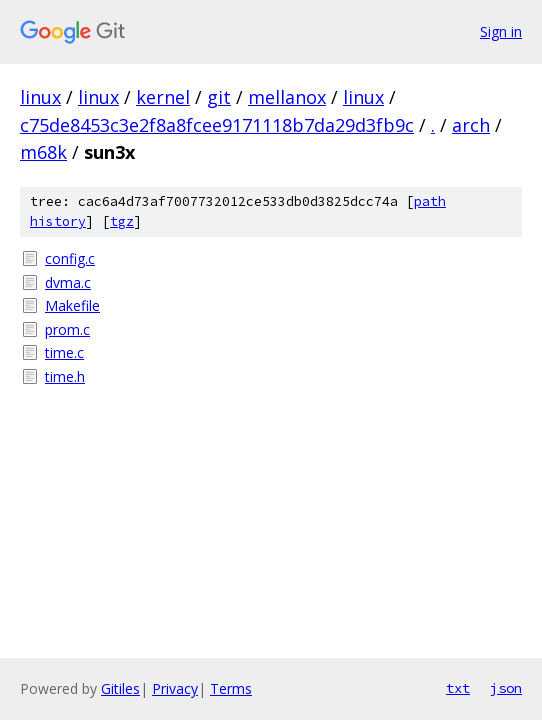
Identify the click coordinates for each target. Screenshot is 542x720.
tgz (122, 221)
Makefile (72, 305)
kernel (163, 97)
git (219, 97)
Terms (231, 688)
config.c (70, 258)
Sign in (501, 31)
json (506, 688)
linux (40, 97)
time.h (65, 376)
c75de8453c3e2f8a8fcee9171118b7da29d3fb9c (217, 125)
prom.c (67, 329)
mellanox (287, 97)
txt (458, 688)
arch (471, 125)
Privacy (175, 688)
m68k (43, 152)
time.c (64, 352)
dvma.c (68, 282)
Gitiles (120, 688)
